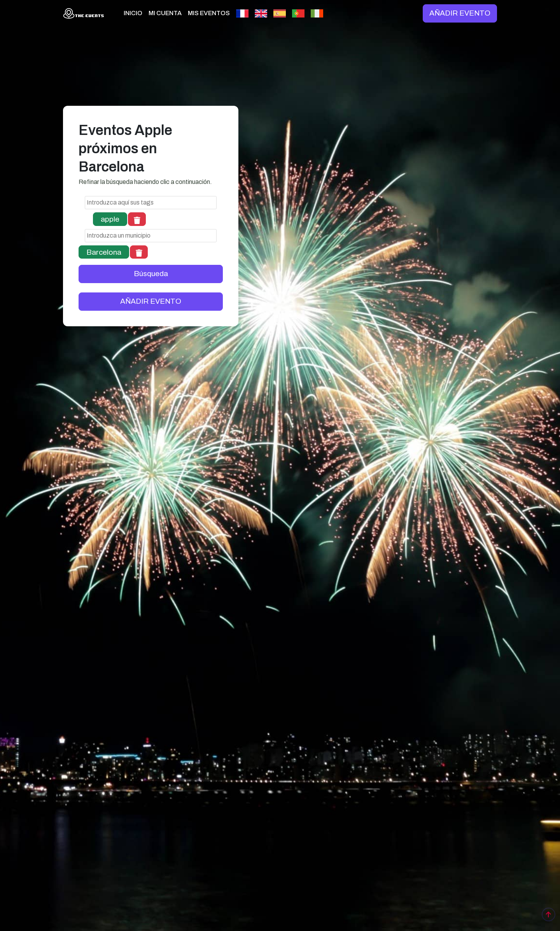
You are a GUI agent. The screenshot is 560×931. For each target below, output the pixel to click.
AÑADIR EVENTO (460, 13)
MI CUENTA (165, 13)
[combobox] (151, 203)
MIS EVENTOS (209, 13)
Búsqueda (151, 274)
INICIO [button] (133, 13)
